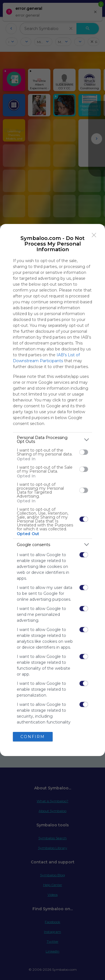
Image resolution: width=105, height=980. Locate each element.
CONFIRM (33, 737)
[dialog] (53, 490)
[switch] (84, 452)
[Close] (94, 235)
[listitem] (53, 440)
